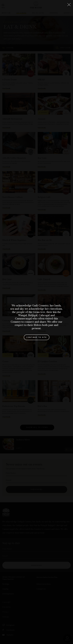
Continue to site (37, 337)
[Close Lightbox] (69, 5)
